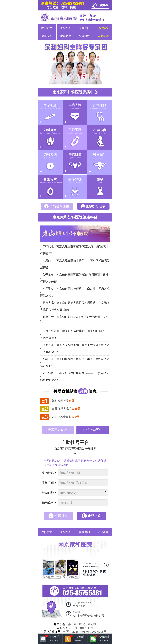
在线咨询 (84, 532)
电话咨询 (103, 36)
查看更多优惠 (58, 430)
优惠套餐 (66, 36)
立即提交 (61, 516)
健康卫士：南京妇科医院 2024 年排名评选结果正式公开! (75, 320)
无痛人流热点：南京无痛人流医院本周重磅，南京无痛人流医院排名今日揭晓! (75, 306)
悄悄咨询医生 (59, 206)
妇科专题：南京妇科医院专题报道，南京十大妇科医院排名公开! (75, 362)
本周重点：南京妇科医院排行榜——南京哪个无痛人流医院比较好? (75, 292)
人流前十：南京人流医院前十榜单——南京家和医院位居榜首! (75, 264)
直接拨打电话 (96, 206)
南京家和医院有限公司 (82, 624)
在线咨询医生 (93, 430)
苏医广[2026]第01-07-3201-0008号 (85, 632)
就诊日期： (49, 493)
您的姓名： (49, 473)
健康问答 (47, 36)
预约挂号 (103, 28)
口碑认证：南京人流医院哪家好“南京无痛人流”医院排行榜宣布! (74, 250)
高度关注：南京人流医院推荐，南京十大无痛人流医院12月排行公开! (75, 348)
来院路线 (84, 36)
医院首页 (47, 28)
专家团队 (84, 28)
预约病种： (49, 503)
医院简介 (66, 28)
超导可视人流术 (66, 409)
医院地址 (88, 614)
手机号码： (49, 483)
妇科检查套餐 (63, 401)
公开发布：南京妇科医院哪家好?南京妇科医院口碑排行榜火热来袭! (74, 278)
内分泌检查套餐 (65, 417)
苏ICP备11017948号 (81, 628)
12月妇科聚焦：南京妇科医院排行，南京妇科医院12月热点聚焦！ (74, 334)
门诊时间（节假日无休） (83, 605)
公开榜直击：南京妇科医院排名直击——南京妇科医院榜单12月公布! (75, 377)
